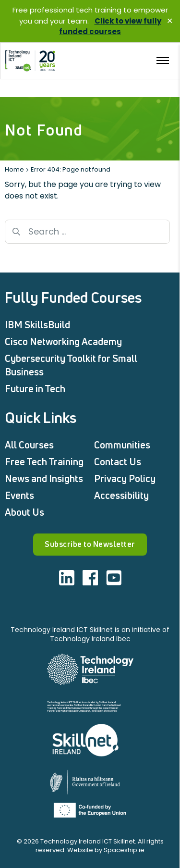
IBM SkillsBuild (37, 325)
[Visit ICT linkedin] (67, 578)
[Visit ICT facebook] (90, 578)
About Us (24, 512)
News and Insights (44, 478)
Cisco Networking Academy (63, 341)
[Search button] (16, 232)
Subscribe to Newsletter (90, 544)
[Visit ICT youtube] (114, 578)
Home (14, 169)
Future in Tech (35, 389)
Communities (122, 445)
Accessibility (121, 495)
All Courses (29, 445)
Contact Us (118, 462)
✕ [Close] (170, 21)
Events (19, 495)
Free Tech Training (44, 462)
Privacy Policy (125, 478)
